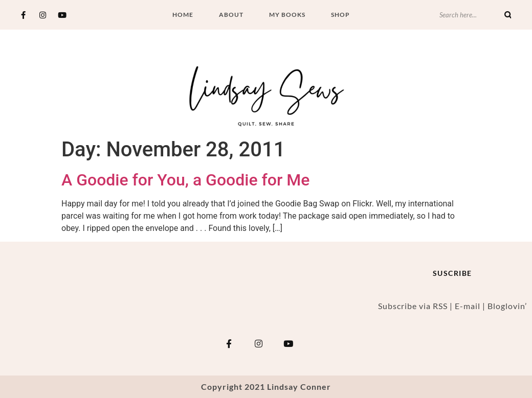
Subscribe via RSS (413, 306)
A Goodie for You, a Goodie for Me (185, 180)
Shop (340, 15)
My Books (287, 15)
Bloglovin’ (507, 306)
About (231, 15)
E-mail (468, 306)
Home (183, 15)
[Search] (508, 15)
